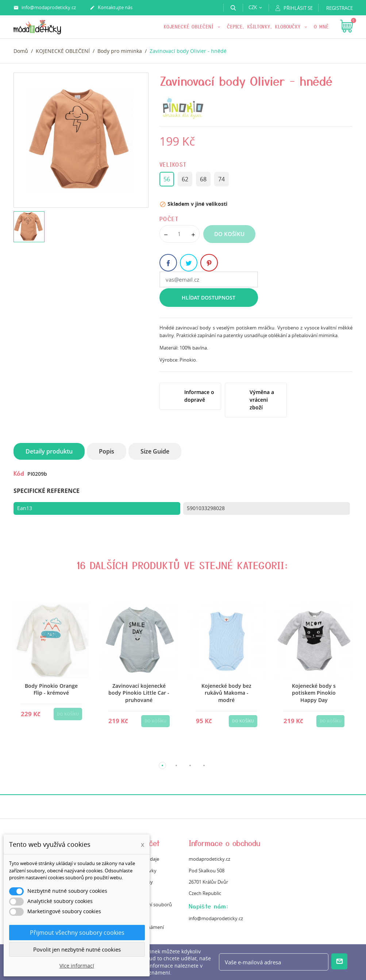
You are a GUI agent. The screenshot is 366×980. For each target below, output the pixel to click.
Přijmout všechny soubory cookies (77, 933)
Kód (19, 473)
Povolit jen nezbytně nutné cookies (77, 949)
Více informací (77, 966)
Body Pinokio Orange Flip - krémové (51, 689)
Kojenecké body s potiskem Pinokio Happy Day (314, 693)
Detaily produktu (49, 451)
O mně (321, 26)
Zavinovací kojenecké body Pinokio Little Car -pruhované (139, 693)
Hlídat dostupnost (209, 298)
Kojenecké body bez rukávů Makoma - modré (226, 693)
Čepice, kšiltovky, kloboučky (265, 26)
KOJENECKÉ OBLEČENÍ (190, 26)
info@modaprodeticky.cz (45, 8)
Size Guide (155, 451)
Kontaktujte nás (111, 8)
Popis (107, 451)
